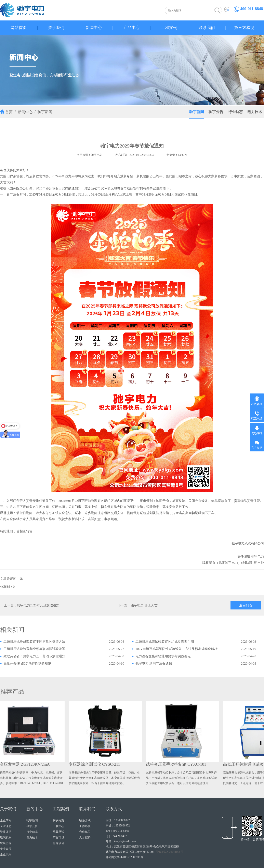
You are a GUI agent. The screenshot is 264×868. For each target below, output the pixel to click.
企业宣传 (6, 849)
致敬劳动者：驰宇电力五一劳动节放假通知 (34, 656)
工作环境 (85, 826)
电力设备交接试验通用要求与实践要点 (163, 656)
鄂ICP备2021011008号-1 (171, 852)
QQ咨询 (257, 430)
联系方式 (85, 820)
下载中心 (58, 826)
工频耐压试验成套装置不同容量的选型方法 (34, 642)
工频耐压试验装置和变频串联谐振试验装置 (34, 649)
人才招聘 (85, 838)
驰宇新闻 (45, 112)
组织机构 (6, 838)
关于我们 (56, 28)
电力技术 (255, 112)
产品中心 (132, 28)
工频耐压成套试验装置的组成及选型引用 (165, 642)
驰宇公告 (216, 112)
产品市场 (58, 838)
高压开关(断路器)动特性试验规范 (27, 663)
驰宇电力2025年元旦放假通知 (38, 605)
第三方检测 (244, 28)
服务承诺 (58, 843)
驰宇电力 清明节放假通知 (154, 663)
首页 (9, 112)
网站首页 (19, 28)
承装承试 (58, 832)
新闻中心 (94, 28)
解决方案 (58, 820)
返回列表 (246, 605)
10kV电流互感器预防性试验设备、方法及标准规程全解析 (176, 649)
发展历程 (6, 843)
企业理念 (6, 826)
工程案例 (169, 28)
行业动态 (235, 112)
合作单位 (85, 832)
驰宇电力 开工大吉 (144, 605)
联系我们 (207, 28)
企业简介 (6, 820)
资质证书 (6, 832)
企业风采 (6, 855)
